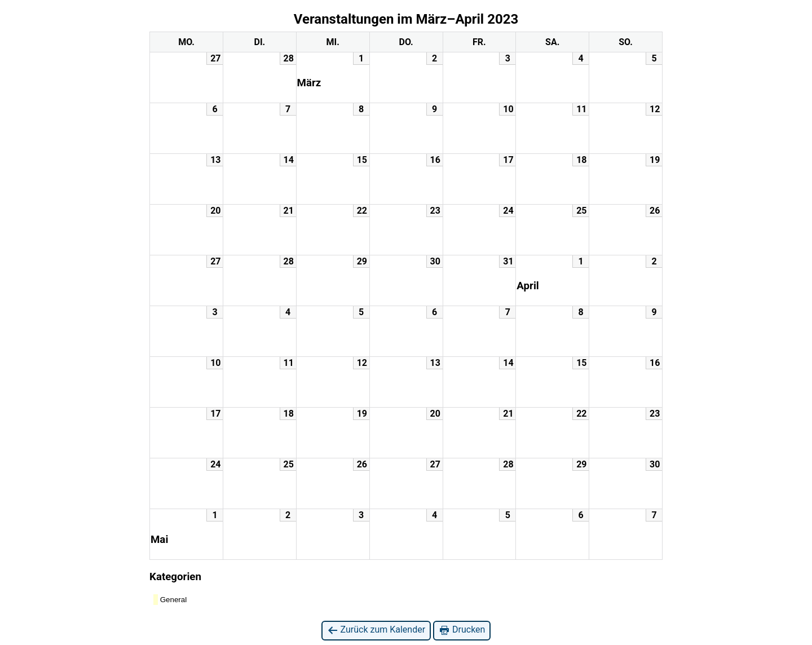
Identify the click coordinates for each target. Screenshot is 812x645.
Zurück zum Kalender (376, 630)
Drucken (462, 630)
